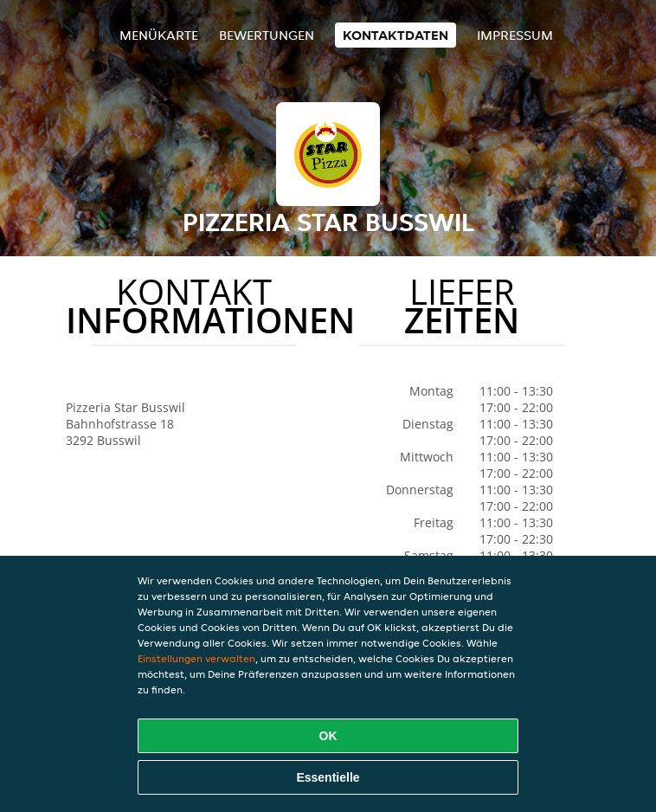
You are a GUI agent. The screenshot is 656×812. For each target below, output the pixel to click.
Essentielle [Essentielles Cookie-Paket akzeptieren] (328, 777)
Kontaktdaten (396, 35)
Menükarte (159, 35)
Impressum (515, 35)
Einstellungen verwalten (196, 658)
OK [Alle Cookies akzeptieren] (328, 736)
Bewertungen (267, 35)
